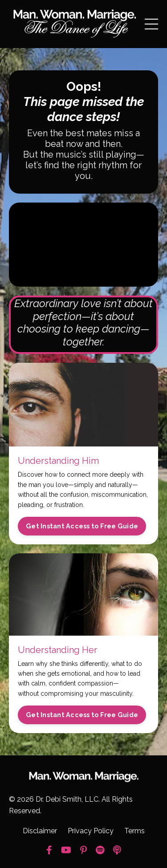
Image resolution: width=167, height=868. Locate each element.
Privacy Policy (91, 831)
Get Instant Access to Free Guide (82, 526)
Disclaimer (40, 831)
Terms (134, 831)
